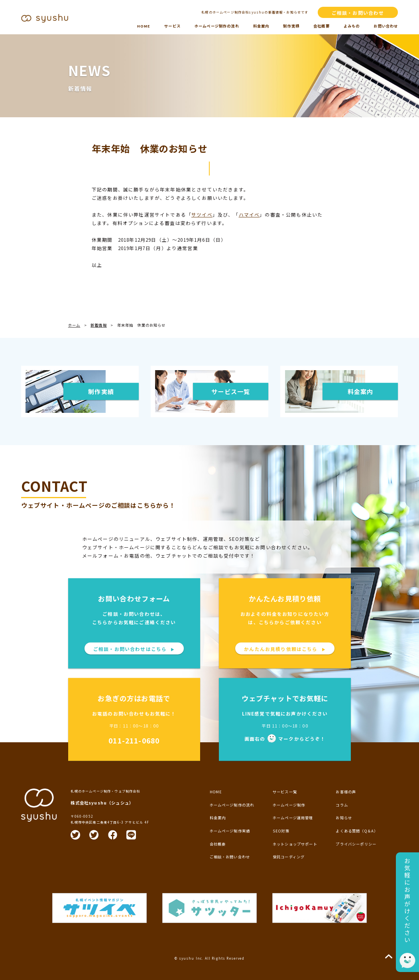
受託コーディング (289, 857)
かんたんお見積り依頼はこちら (285, 648)
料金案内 (261, 26)
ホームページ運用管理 (293, 818)
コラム (342, 805)
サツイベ (202, 214)
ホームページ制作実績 (230, 831)
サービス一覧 (285, 792)
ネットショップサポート (295, 844)
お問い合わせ (386, 26)
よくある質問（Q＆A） (357, 831)
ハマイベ (249, 214)
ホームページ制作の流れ (217, 26)
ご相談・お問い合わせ (358, 13)
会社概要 (322, 26)
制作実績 (291, 26)
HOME (144, 26)
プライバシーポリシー (356, 844)
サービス (172, 26)
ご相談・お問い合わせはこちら (134, 648)
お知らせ (344, 818)
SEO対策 (281, 831)
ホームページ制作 (289, 805)
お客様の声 (346, 792)
